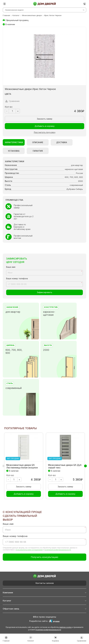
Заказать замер (45, 119)
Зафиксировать (44, 292)
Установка (14, 151)
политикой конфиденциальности (58, 550)
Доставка (62, 142)
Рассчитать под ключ (45, 132)
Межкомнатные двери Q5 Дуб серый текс (65, 466)
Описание (38, 142)
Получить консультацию (44, 557)
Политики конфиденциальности (48, 630)
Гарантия (38, 151)
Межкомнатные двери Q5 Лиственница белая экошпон (22, 466)
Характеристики (14, 142)
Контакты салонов (45, 583)
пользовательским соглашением (29, 550)
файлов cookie (66, 627)
